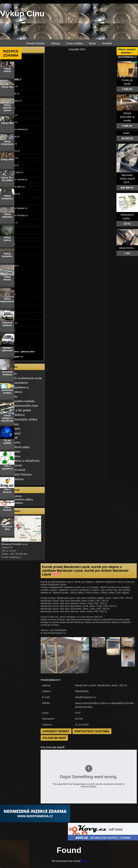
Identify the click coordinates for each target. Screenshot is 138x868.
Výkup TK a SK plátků (16, 410)
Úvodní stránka (35, 43)
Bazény (13, 86)
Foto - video (11, 266)
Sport (8, 301)
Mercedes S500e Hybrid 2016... (127, 179)
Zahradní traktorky (18, 129)
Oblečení (10, 294)
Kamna (13, 115)
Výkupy (55, 43)
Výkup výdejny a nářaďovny (20, 461)
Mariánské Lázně (107, 685)
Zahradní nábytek (18, 208)
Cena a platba (74, 43)
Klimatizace (15, 101)
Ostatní (13, 223)
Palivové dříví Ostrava (16, 475)
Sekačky (13, 165)
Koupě (8, 344)
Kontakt (107, 43)
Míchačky (14, 137)
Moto (8, 65)
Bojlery (12, 122)
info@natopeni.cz (86, 697)
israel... (127, 133)
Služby (9, 280)
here (84, 861)
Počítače (9, 244)
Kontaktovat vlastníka (92, 731)
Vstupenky (10, 323)
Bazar (93, 43)
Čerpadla (13, 94)
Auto (7, 58)
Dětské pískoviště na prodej (127, 117)
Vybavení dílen (16, 187)
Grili (11, 201)
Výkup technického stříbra (19, 419)
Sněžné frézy (15, 172)
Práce (8, 273)
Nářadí (12, 144)
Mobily (8, 258)
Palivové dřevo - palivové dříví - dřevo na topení (20, 354)
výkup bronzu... (127, 248)
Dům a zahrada (13, 79)
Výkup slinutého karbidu (18, 401)
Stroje (9, 72)
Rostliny (13, 158)
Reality (9, 230)
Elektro (9, 251)
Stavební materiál (18, 180)
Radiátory (14, 151)
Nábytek (9, 330)
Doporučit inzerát (56, 731)
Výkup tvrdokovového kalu (20, 406)
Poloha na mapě (54, 738)
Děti (7, 287)
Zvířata (9, 237)
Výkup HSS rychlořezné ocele (22, 378)
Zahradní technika (18, 215)
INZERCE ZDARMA (11, 53)
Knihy (8, 316)
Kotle (12, 108)
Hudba (8, 309)
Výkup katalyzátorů (15, 383)
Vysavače (14, 194)
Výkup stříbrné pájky (16, 447)
